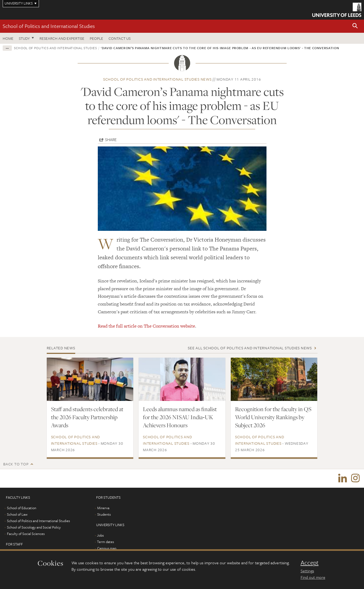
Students (104, 515)
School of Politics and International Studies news (157, 79)
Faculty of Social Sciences (26, 534)
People (96, 38)
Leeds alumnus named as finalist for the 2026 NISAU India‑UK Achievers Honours (180, 417)
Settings (307, 571)
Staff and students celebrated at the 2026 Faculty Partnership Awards (87, 417)
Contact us (120, 38)
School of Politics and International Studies (49, 26)
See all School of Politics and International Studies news (250, 348)
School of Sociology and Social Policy (34, 527)
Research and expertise (62, 38)
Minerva (103, 508)
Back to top (16, 464)
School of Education (22, 508)
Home (8, 38)
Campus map (107, 548)
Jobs (100, 536)
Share (111, 139)
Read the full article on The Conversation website (146, 326)
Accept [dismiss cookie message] (310, 563)
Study (24, 38)
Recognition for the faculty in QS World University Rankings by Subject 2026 (273, 417)
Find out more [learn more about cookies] (313, 577)
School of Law (17, 515)
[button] (355, 26)
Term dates (105, 542)
